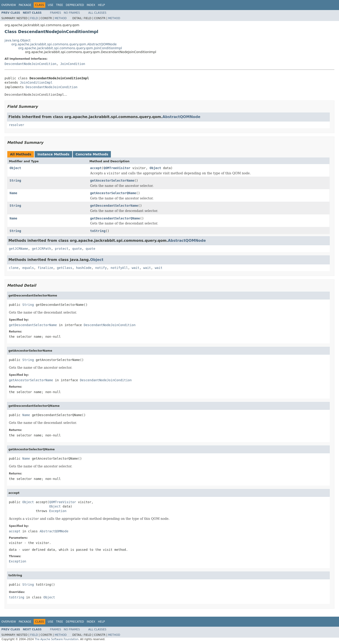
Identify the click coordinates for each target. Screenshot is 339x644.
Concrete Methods (92, 154)
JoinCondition (73, 64)
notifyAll (119, 268)
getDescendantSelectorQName (115, 218)
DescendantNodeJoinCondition (31, 64)
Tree (60, 5)
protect (62, 249)
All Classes (97, 13)
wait (136, 268)
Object (15, 168)
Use (51, 5)
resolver (17, 125)
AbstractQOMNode (181, 117)
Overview (9, 5)
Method (61, 18)
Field (34, 18)
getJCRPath (41, 249)
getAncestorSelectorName (112, 180)
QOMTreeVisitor (117, 168)
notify (101, 268)
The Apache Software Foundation (57, 639)
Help (101, 5)
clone (14, 268)
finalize (45, 268)
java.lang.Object (18, 40)
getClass (65, 268)
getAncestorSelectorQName (113, 193)
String (15, 180)
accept (96, 168)
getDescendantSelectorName (114, 206)
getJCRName (18, 249)
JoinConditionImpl (36, 82)
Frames (56, 13)
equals (28, 268)
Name (13, 193)
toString (98, 231)
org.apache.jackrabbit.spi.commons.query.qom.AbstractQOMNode (64, 44)
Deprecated (75, 5)
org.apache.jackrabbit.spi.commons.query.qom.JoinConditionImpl (70, 48)
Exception (58, 511)
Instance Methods (53, 154)
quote (77, 249)
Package (25, 5)
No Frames (72, 13)
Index (91, 5)
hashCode (84, 268)
